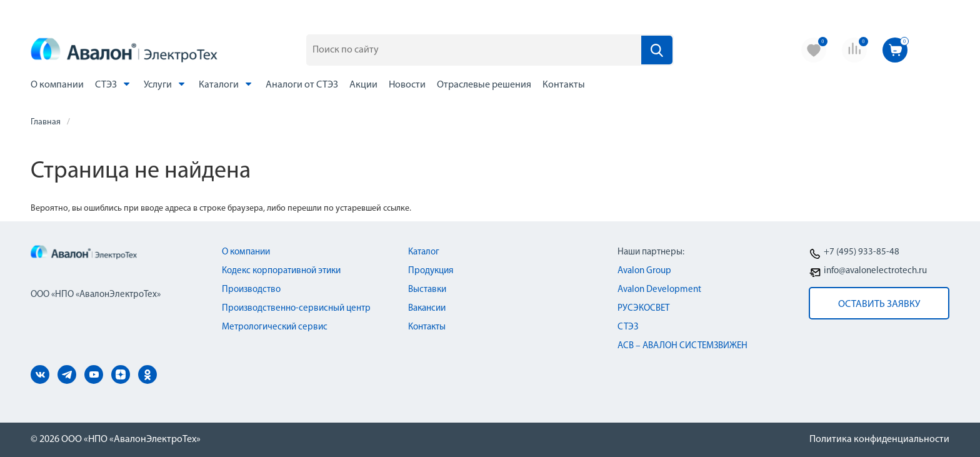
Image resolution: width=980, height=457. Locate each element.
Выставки (427, 290)
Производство (251, 290)
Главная (46, 122)
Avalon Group (644, 271)
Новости (407, 85)
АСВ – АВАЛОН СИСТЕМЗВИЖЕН (682, 346)
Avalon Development (659, 290)
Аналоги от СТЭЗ (302, 85)
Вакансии (427, 309)
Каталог (424, 252)
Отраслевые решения (484, 85)
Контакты (564, 85)
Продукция (431, 271)
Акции (363, 85)
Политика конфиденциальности (879, 439)
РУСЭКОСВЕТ (643, 309)
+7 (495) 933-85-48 (862, 252)
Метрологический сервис (275, 327)
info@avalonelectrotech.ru (875, 271)
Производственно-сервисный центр (296, 309)
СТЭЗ (114, 84)
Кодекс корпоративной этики (281, 271)
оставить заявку (879, 304)
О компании (57, 85)
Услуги (166, 84)
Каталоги (227, 84)
